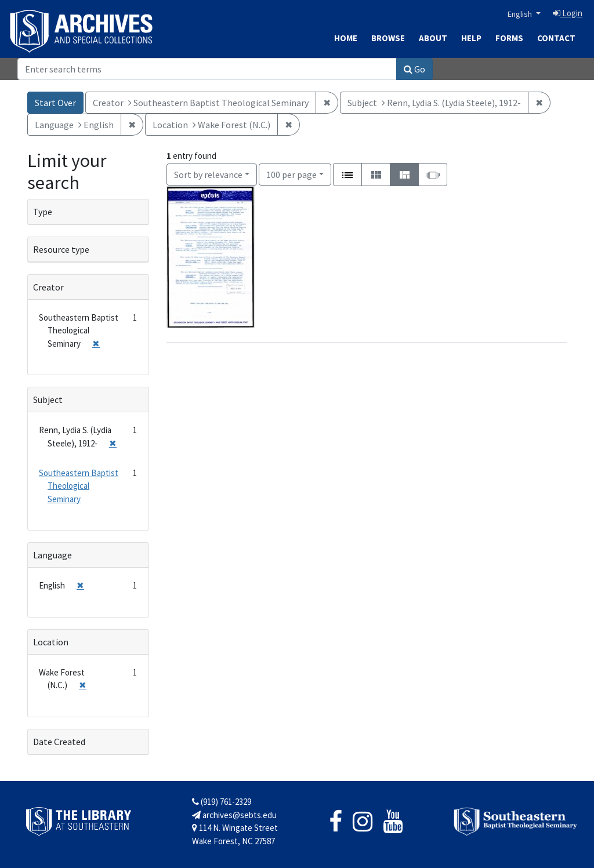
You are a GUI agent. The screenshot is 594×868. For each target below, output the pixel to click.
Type (43, 212)
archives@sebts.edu (234, 815)
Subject (48, 400)
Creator (48, 287)
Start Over (55, 103)
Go (414, 69)
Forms (509, 38)
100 (291, 174)
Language (52, 555)
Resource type (61, 249)
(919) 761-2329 (222, 802)
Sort (208, 175)
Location (51, 642)
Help (471, 38)
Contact (556, 38)
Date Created (59, 742)
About (433, 38)
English (521, 14)
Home (346, 38)
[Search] (207, 69)
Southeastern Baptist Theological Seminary (79, 486)
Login (568, 13)
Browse (388, 38)
